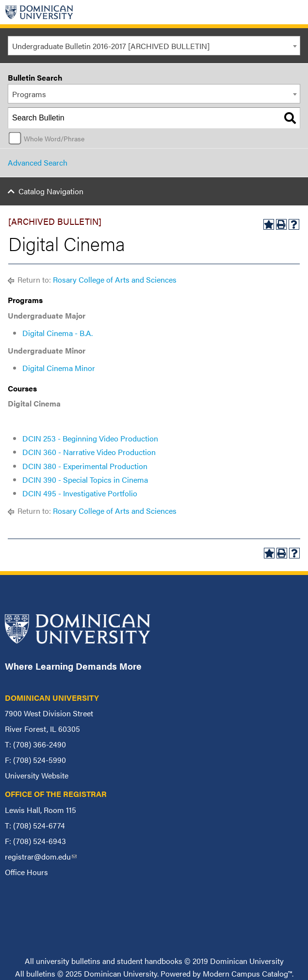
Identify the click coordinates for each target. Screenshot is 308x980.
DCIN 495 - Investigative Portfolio (80, 493)
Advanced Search (38, 162)
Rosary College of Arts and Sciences (115, 279)
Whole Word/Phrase (54, 138)
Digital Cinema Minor (59, 368)
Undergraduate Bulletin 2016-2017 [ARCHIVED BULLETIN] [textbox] (111, 46)
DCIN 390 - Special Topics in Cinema (85, 480)
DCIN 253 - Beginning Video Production (90, 438)
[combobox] (154, 46)
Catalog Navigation (51, 191)
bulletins (41, 973)
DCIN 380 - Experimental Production (85, 466)
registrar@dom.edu (41, 856)
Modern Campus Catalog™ (247, 973)
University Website (37, 775)
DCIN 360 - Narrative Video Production (89, 452)
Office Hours (26, 872)
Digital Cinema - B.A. (57, 333)
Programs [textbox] (29, 94)
